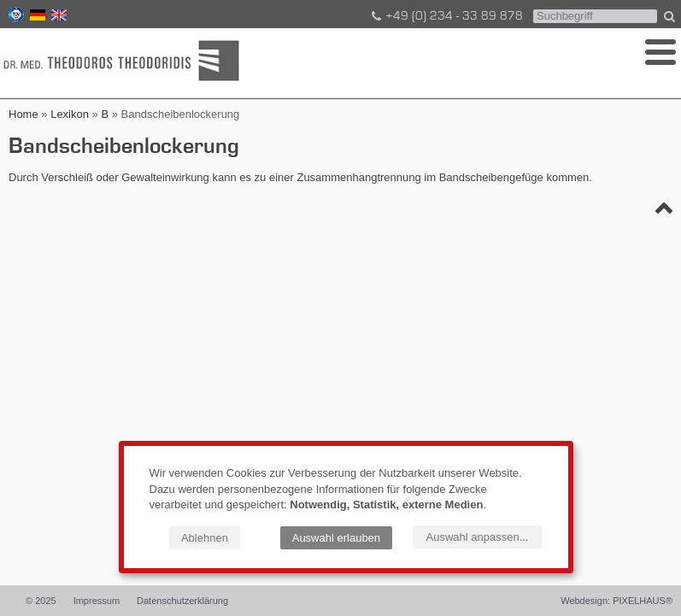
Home (23, 114)
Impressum (97, 601)
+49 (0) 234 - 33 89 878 (446, 16)
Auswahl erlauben (336, 538)
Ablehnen (205, 538)
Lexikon (70, 114)
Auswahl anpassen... (478, 537)
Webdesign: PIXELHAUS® (616, 601)
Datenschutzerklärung (182, 601)
